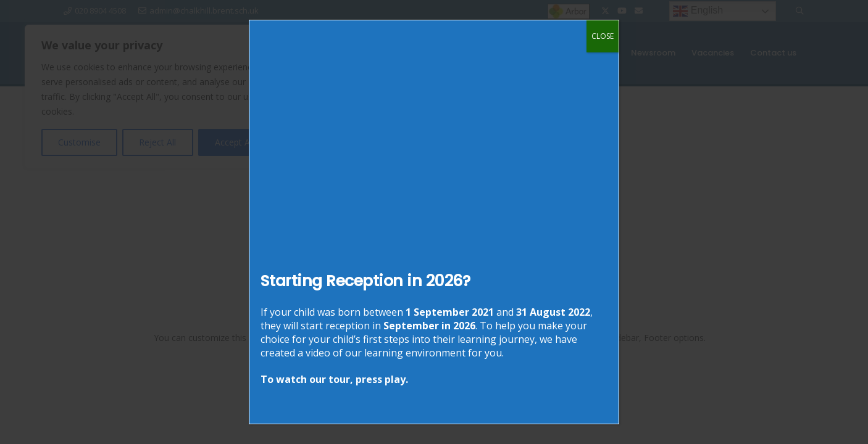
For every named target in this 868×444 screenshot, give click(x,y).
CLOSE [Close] (603, 36)
